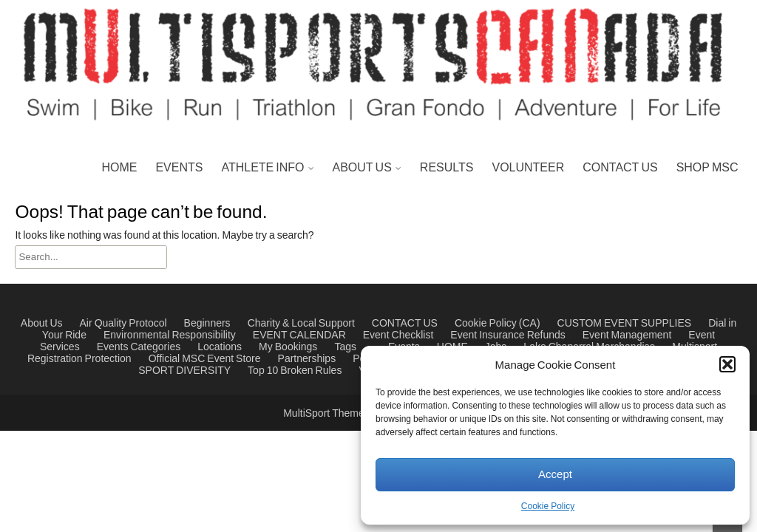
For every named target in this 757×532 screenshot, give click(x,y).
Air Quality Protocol (123, 324)
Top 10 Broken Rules (295, 371)
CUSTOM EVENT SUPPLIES (625, 324)
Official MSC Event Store (205, 359)
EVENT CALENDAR (299, 335)
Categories (155, 347)
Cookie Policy (548, 507)
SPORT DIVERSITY (184, 371)
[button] (727, 364)
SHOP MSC (707, 168)
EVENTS (179, 168)
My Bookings (288, 347)
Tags (345, 347)
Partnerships (307, 359)
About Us (42, 324)
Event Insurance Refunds (508, 335)
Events (113, 347)
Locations (220, 347)
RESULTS (447, 168)
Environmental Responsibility (170, 335)
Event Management (627, 335)
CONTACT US (620, 168)
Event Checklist (398, 335)
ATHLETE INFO (262, 168)
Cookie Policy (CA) (498, 324)
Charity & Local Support (301, 324)
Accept (555, 475)
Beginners (207, 324)
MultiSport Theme (325, 414)
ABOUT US (362, 168)
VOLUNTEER (528, 168)
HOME (119, 168)
